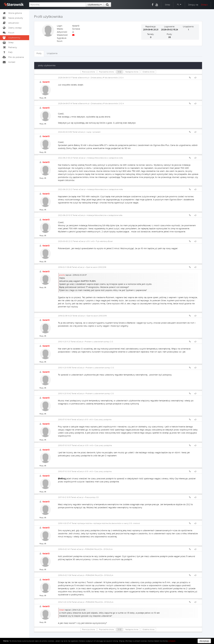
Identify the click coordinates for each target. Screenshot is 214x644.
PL (179, 5)
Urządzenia (52, 53)
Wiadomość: (63, 35)
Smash (62, 610)
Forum (8, 33)
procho (62, 275)
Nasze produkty (13, 18)
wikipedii (172, 641)
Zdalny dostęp (12, 28)
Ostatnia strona (148, 72)
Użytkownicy (95, 5)
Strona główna (12, 13)
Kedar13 (46, 82)
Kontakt (9, 62)
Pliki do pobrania (13, 57)
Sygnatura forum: (62, 40)
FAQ (7, 52)
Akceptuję (204, 641)
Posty (39, 53)
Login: (60, 26)
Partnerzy (10, 47)
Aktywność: (62, 32)
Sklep (168, 5)
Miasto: (60, 29)
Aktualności (11, 23)
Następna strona (132, 72)
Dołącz (204, 5)
